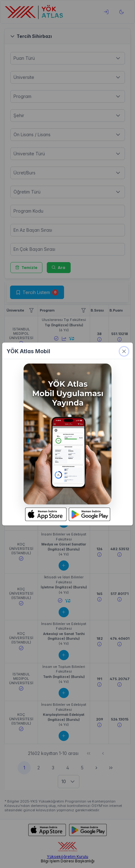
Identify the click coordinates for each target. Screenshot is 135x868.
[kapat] (124, 351)
